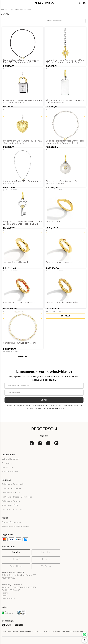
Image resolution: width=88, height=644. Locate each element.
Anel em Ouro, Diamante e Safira (19, 303)
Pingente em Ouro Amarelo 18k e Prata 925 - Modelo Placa (65, 102)
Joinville (46, 559)
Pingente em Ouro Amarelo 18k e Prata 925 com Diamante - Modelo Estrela (65, 61)
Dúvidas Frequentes (11, 522)
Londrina (46, 552)
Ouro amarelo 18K (27, 9)
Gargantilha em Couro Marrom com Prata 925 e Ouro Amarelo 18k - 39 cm (22, 61)
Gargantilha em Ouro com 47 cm (19, 343)
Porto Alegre (16, 566)
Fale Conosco (8, 463)
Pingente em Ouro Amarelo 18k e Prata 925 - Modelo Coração (22, 142)
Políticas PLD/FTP (10, 505)
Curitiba (16, 552)
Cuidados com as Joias (12, 510)
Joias (17, 9)
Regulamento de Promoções (15, 526)
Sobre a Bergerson (10, 459)
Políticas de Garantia (11, 488)
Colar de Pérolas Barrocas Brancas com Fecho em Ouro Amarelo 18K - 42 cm (65, 142)
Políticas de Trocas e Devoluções (17, 497)
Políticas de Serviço (11, 493)
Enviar (44, 400)
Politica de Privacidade (54, 408)
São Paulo (46, 566)
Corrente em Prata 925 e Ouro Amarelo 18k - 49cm (22, 182)
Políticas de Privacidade (13, 484)
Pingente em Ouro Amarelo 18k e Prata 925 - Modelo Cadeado (22, 102)
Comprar (65, 316)
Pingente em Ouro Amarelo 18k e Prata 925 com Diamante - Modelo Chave (22, 223)
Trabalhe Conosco (10, 472)
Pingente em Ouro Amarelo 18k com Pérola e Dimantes (64, 182)
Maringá (16, 559)
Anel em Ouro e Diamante (16, 262)
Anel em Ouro (53, 222)
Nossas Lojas (8, 467)
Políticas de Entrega (11, 501)
